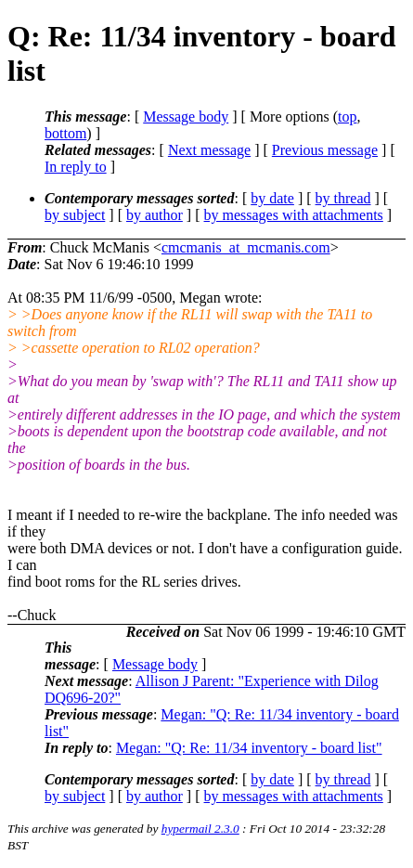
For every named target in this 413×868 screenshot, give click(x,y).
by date (272, 198)
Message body (186, 117)
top (347, 117)
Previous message (325, 150)
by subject (75, 215)
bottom (65, 133)
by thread (343, 198)
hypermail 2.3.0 (200, 829)
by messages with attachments (294, 215)
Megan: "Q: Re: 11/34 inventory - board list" (249, 748)
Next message (209, 150)
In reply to (76, 167)
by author (155, 215)
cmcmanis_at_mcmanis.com (246, 247)
